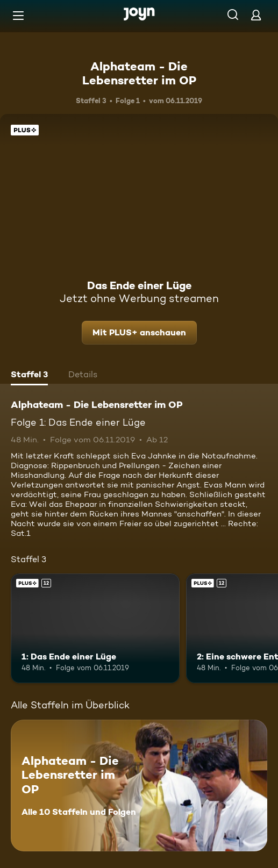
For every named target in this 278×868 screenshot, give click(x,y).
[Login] (256, 15)
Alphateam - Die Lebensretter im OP (139, 73)
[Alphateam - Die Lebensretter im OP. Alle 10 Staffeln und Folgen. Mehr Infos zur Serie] (139, 785)
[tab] (29, 376)
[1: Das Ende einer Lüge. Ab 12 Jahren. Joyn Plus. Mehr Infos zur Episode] (95, 628)
